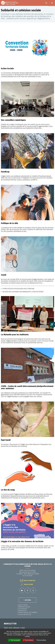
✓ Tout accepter (14, 640)
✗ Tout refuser (28, 640)
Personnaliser (41, 640)
